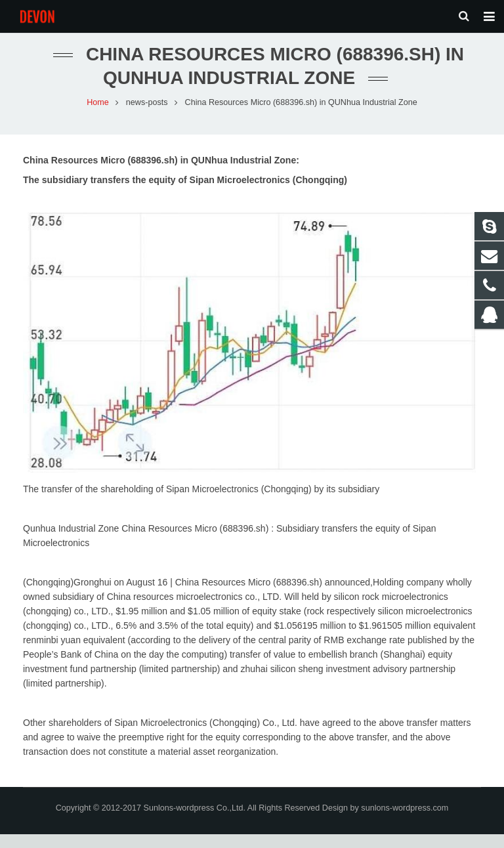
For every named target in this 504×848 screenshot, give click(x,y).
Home (98, 116)
